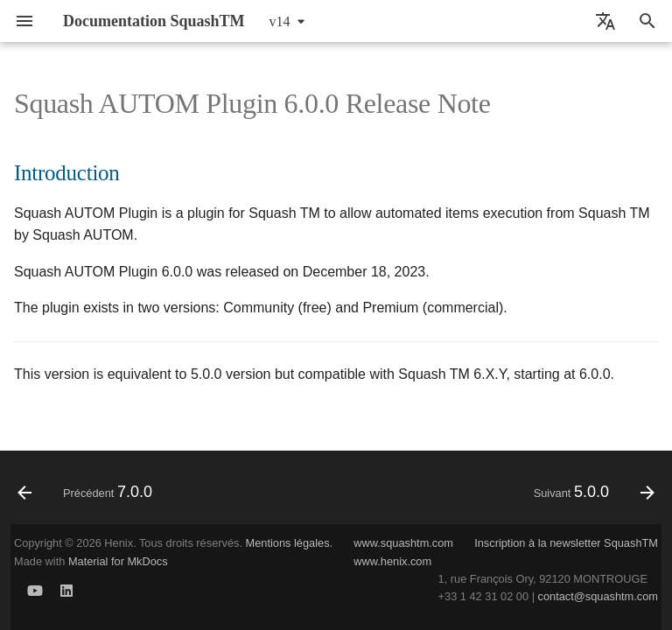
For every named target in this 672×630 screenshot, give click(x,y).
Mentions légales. (290, 543)
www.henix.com (392, 561)
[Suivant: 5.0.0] (591, 493)
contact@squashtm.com (598, 596)
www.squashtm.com (403, 543)
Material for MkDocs (118, 561)
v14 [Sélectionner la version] (280, 21)
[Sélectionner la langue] (605, 21)
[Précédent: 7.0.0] (88, 493)
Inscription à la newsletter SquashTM (566, 543)
